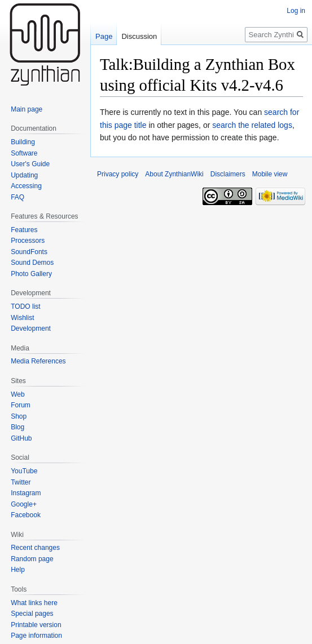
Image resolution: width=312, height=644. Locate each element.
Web (17, 394)
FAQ (17, 197)
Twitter (21, 482)
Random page (32, 559)
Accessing (26, 186)
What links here (34, 603)
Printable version (36, 625)
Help (18, 570)
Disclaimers (228, 174)
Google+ (24, 504)
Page (104, 36)
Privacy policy (118, 174)
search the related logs (252, 125)
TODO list (25, 307)
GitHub (21, 438)
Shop (19, 416)
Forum (21, 405)
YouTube (24, 471)
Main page (27, 109)
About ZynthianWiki (174, 174)
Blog (17, 427)
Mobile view (270, 174)
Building (23, 142)
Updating (24, 175)
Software (24, 153)
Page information (36, 636)
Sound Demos (32, 263)
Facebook (26, 515)
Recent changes (35, 548)
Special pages (32, 614)
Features (24, 230)
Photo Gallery (31, 274)
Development (31, 328)
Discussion (139, 36)
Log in (296, 11)
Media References (38, 361)
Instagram (26, 493)
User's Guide (30, 164)
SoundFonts (29, 252)
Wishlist (22, 318)
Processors (28, 241)
